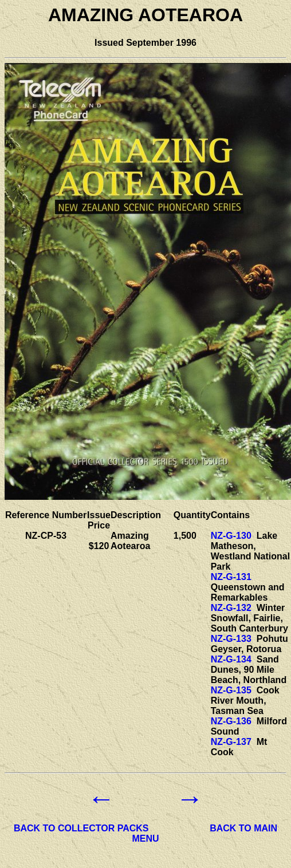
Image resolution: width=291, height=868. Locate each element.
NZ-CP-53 (46, 536)
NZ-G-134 (231, 659)
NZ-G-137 (231, 742)
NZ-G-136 (231, 721)
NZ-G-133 (231, 639)
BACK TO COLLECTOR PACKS (81, 828)
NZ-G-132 (231, 608)
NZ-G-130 (231, 536)
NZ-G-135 (231, 690)
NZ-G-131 (231, 577)
